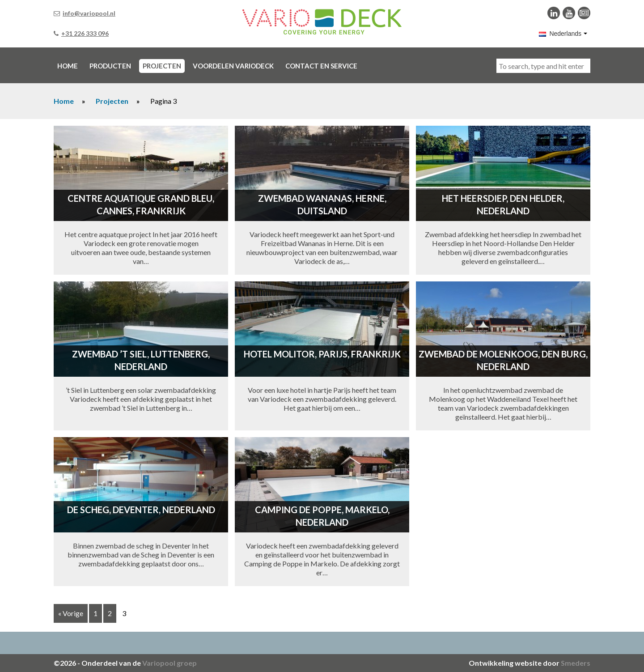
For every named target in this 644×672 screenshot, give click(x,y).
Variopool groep (169, 663)
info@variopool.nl (89, 13)
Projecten (112, 101)
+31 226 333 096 (85, 33)
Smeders (576, 663)
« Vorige (71, 613)
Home (64, 101)
